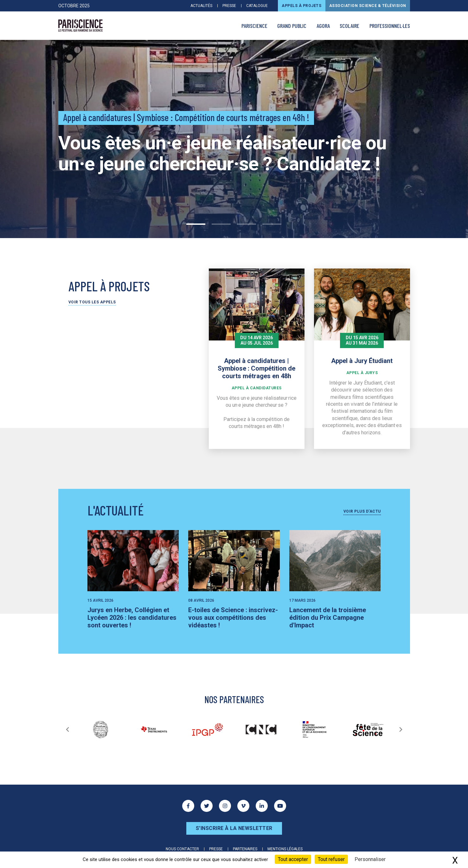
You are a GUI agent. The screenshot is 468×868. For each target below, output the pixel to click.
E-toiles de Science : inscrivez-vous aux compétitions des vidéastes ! (233, 618)
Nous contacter (182, 849)
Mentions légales (285, 849)
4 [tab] (272, 224)
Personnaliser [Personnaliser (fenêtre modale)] (370, 859)
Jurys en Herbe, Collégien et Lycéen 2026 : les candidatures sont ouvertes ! (132, 618)
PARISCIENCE (254, 26)
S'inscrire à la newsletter (234, 828)
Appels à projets (301, 6)
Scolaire (349, 26)
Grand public (292, 26)
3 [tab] (247, 224)
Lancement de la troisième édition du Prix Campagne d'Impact (328, 618)
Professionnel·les (390, 26)
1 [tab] (196, 224)
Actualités (201, 6)
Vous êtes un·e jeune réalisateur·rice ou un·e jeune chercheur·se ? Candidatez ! (222, 153)
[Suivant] (401, 729)
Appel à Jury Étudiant (362, 361)
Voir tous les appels (92, 302)
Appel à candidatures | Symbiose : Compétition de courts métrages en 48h (256, 368)
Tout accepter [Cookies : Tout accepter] (293, 859)
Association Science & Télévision (368, 6)
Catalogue (257, 6)
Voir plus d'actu (362, 511)
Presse (229, 6)
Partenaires (245, 849)
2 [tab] (221, 224)
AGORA (323, 26)
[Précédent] (67, 729)
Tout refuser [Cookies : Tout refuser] (331, 859)
